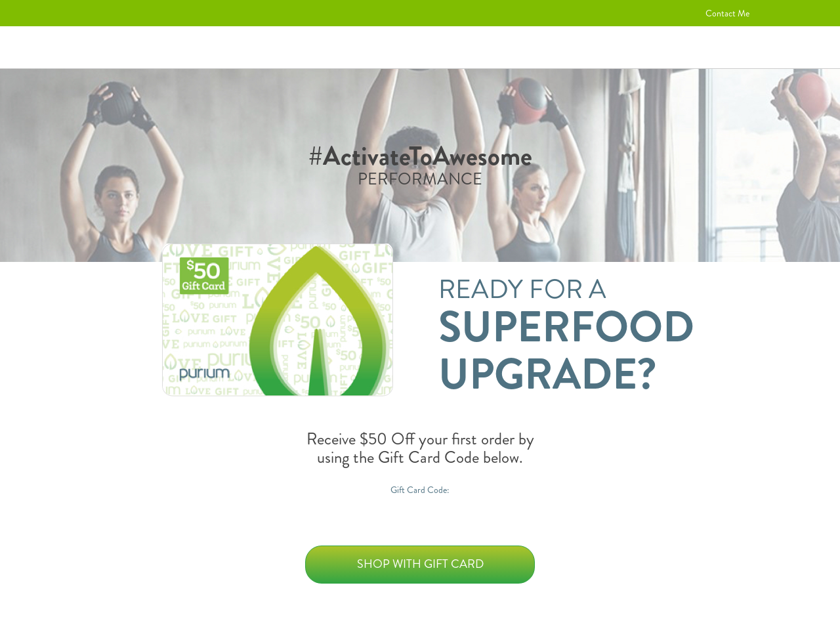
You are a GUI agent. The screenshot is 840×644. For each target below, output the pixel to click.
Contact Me (727, 13)
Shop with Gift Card (420, 564)
